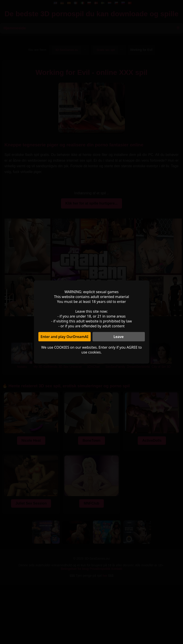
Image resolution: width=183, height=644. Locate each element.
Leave (119, 337)
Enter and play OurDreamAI (65, 337)
